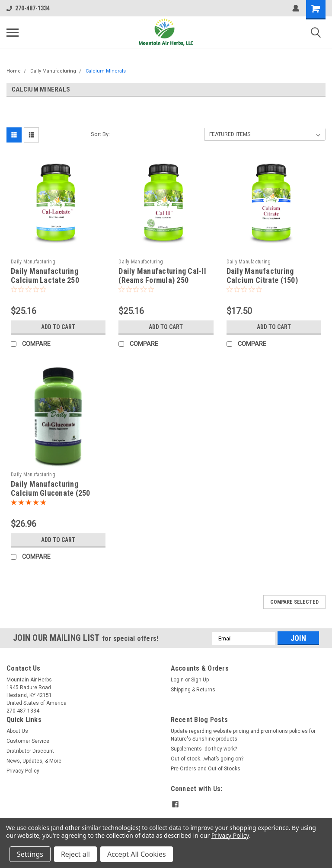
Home (14, 71)
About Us (17, 731)
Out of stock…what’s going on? (207, 759)
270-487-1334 (28, 8)
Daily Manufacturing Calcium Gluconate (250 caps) (51, 493)
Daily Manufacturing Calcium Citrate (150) (262, 276)
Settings (30, 854)
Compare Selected (294, 602)
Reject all (75, 854)
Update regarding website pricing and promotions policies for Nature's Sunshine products (243, 735)
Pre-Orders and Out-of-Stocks (206, 769)
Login (177, 680)
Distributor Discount (30, 751)
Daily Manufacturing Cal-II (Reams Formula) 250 (162, 276)
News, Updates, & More (34, 761)
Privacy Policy (23, 771)
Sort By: (100, 134)
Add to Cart (58, 327)
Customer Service (28, 741)
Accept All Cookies (137, 854)
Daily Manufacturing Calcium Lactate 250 (45, 276)
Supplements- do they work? (204, 749)
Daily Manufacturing (53, 71)
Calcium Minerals (106, 71)
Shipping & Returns (193, 690)
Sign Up (200, 680)
